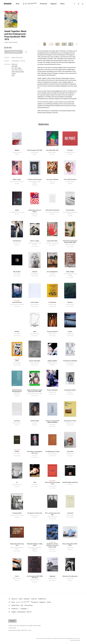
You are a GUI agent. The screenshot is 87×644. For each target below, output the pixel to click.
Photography (15, 61)
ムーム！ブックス (30, 4)
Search (74, 4)
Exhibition (27, 599)
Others (62, 4)
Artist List (34, 599)
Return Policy (15, 605)
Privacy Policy (29, 605)
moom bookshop (8, 4)
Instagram (24, 609)
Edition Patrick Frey (17, 58)
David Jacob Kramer (11, 42)
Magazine (54, 4)
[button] (77, 44)
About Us (14, 599)
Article (21, 599)
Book (18, 4)
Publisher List (42, 599)
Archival (23, 61)
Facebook (15, 609)
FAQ (22, 605)
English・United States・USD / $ (21, 612)
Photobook (43, 4)
